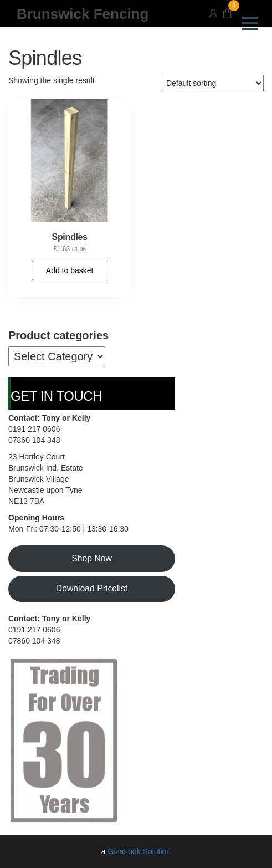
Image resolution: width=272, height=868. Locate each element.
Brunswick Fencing (83, 14)
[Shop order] (212, 83)
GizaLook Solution (140, 851)
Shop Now (92, 558)
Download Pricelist (92, 588)
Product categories (58, 335)
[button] (250, 23)
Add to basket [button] (70, 270)
